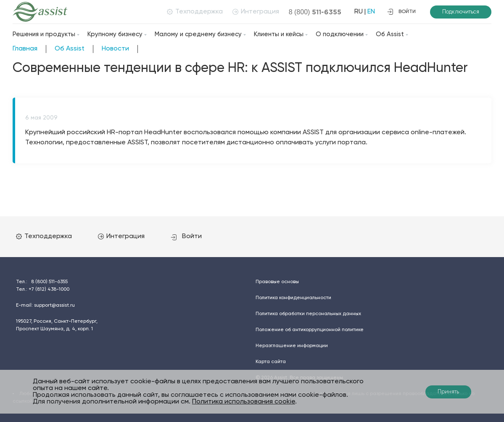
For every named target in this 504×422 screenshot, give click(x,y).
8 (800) (315, 12)
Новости (115, 49)
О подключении (340, 34)
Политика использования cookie (244, 402)
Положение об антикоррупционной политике (310, 330)
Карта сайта (271, 362)
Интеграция (256, 12)
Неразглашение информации (292, 346)
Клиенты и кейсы (279, 34)
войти (401, 12)
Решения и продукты (44, 34)
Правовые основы (277, 282)
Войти (186, 236)
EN (371, 12)
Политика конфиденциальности (293, 298)
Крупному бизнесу (115, 34)
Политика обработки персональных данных (308, 314)
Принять (448, 392)
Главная (25, 49)
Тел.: (42, 282)
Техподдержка (195, 12)
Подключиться (461, 12)
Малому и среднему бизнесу (198, 34)
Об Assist (390, 34)
